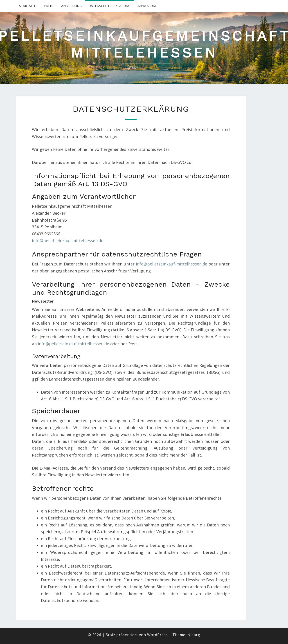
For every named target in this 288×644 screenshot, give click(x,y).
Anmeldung (71, 6)
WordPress (157, 635)
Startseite (28, 6)
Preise (49, 6)
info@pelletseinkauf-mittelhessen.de (68, 241)
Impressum (146, 6)
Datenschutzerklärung (109, 6)
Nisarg (194, 635)
